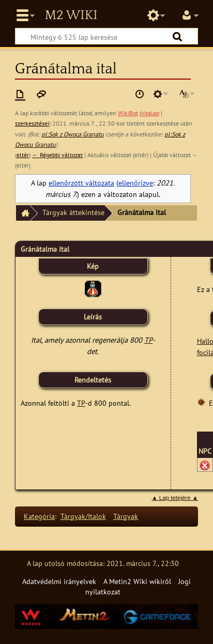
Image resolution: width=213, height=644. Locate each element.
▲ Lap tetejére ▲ (175, 498)
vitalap (150, 113)
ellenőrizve (136, 183)
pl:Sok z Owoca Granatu (73, 134)
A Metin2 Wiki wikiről (137, 581)
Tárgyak (126, 516)
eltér (23, 155)
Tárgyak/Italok (83, 516)
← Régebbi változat (57, 155)
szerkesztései (32, 123)
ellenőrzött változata (81, 183)
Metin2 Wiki (71, 16)
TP (148, 340)
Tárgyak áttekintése (73, 212)
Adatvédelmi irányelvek (59, 581)
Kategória (39, 516)
